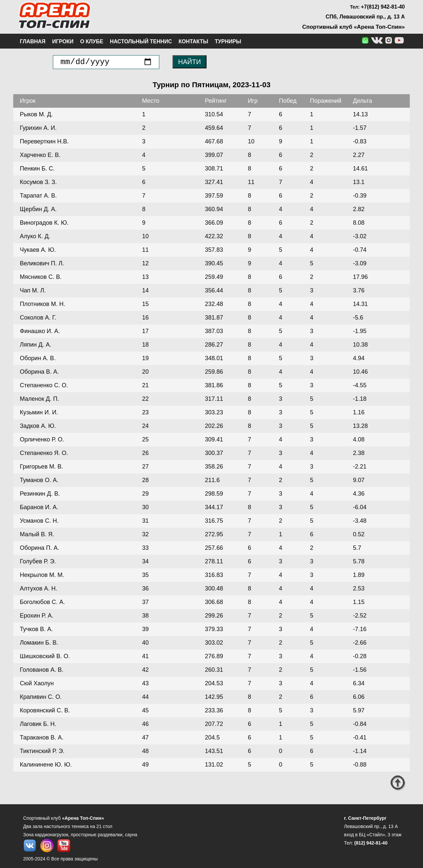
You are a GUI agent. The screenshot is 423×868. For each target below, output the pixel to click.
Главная (33, 41)
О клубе (92, 41)
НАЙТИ (190, 62)
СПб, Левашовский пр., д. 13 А (365, 17)
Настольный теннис (141, 41)
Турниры (228, 41)
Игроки (63, 41)
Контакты (193, 41)
